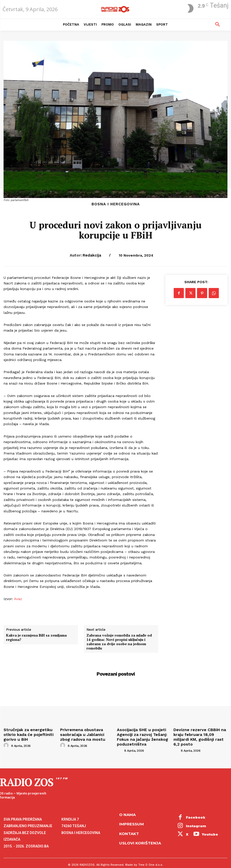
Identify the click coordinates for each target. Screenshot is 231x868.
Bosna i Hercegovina (116, 204)
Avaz (17, 599)
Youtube (191, 820)
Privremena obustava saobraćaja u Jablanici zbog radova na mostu (83, 733)
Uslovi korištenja (140, 836)
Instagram (193, 814)
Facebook (192, 809)
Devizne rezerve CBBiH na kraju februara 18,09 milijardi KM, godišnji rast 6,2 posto (200, 733)
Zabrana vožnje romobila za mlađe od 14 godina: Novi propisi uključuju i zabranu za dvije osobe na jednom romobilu (119, 642)
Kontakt (129, 826)
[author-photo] (7, 739)
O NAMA (127, 807)
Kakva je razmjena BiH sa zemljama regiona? (36, 638)
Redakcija (92, 255)
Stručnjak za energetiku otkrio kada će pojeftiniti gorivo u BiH (29, 731)
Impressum (131, 817)
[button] (218, 25)
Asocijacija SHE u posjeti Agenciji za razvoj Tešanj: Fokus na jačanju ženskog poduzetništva (144, 735)
